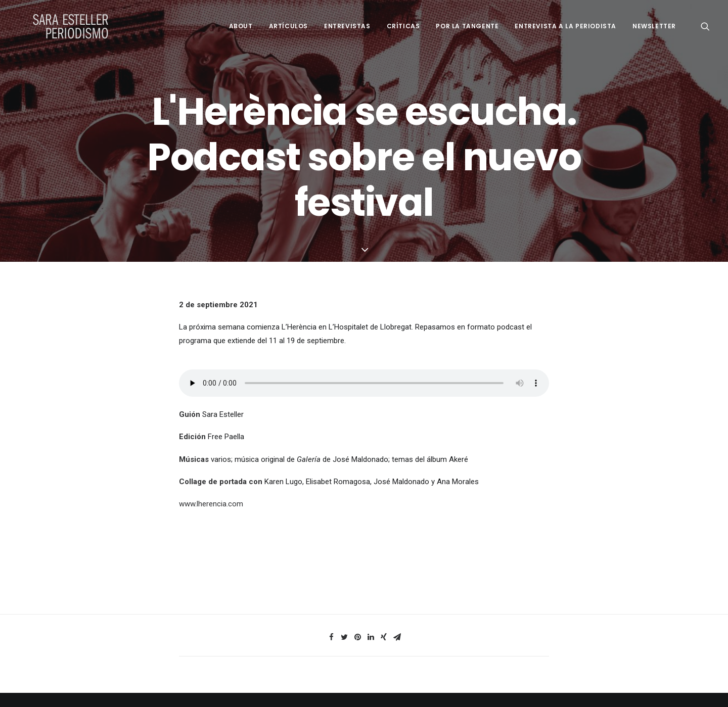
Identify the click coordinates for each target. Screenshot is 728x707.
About (241, 26)
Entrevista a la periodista (565, 26)
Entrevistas (347, 26)
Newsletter (654, 26)
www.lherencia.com (211, 504)
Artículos (288, 26)
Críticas (403, 26)
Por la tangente (467, 26)
